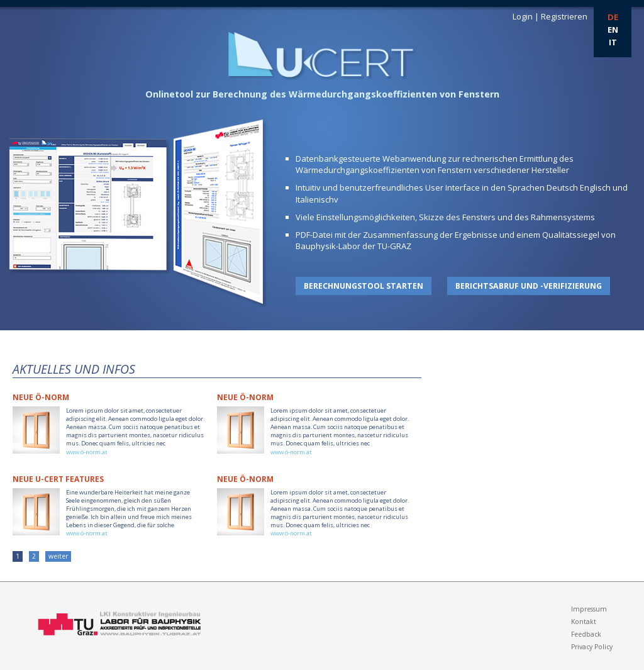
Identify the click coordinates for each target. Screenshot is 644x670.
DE (613, 17)
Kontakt (584, 622)
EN (613, 30)
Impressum (589, 609)
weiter (58, 556)
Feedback (586, 634)
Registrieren (564, 16)
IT (613, 42)
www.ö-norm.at (87, 452)
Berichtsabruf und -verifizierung (529, 286)
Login (523, 16)
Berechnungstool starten (364, 286)
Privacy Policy (592, 647)
